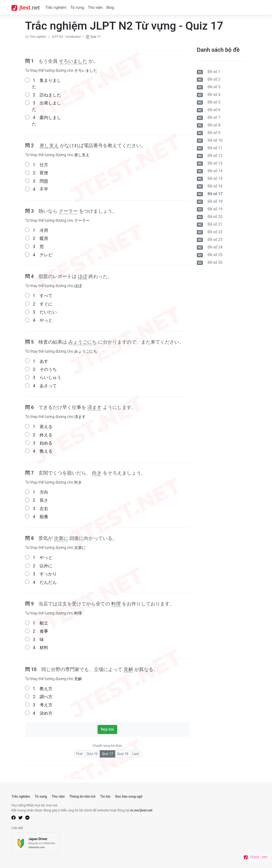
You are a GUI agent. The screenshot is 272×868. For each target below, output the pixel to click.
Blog (110, 8)
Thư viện (95, 8)
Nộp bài (107, 729)
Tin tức (105, 796)
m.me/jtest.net (141, 810)
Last (136, 754)
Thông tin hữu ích (82, 796)
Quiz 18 (123, 754)
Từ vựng (77, 8)
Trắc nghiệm (56, 8)
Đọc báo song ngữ (129, 796)
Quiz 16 (92, 754)
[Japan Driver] (35, 844)
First (79, 754)
